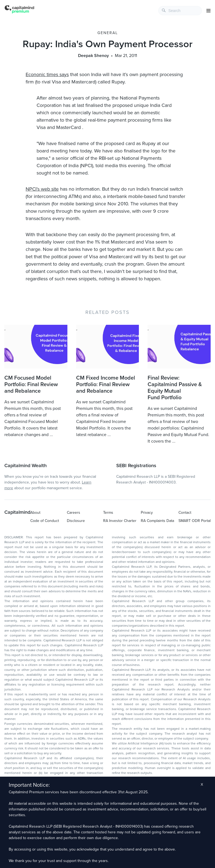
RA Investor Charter (120, 521)
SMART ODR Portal (195, 521)
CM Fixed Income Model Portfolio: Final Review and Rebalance (106, 385)
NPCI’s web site (42, 189)
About (35, 513)
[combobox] (180, 11)
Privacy (147, 513)
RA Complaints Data (157, 521)
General (108, 33)
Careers (74, 513)
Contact (185, 513)
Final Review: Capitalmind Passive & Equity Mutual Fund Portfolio (175, 388)
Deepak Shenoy (93, 56)
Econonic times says (47, 74)
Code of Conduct (45, 521)
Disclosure (76, 521)
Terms (108, 513)
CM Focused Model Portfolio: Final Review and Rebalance (31, 385)
